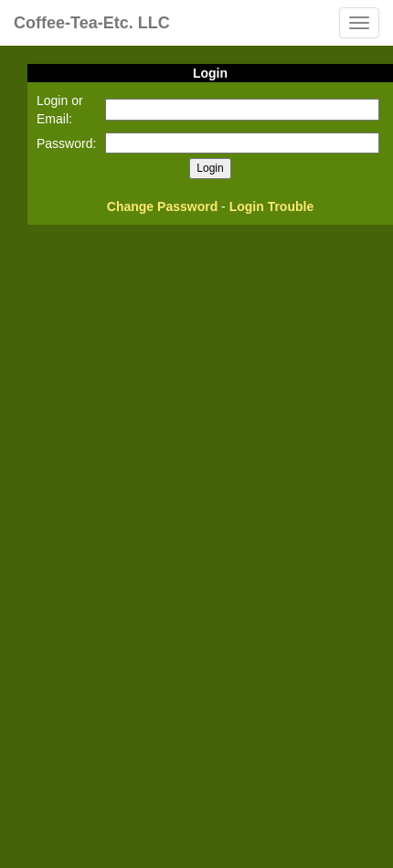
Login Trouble (272, 206)
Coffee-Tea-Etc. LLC (92, 23)
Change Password (162, 206)
